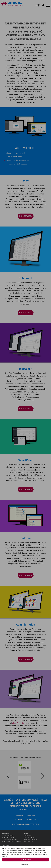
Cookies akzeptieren (25, 860)
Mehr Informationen (26, 864)
